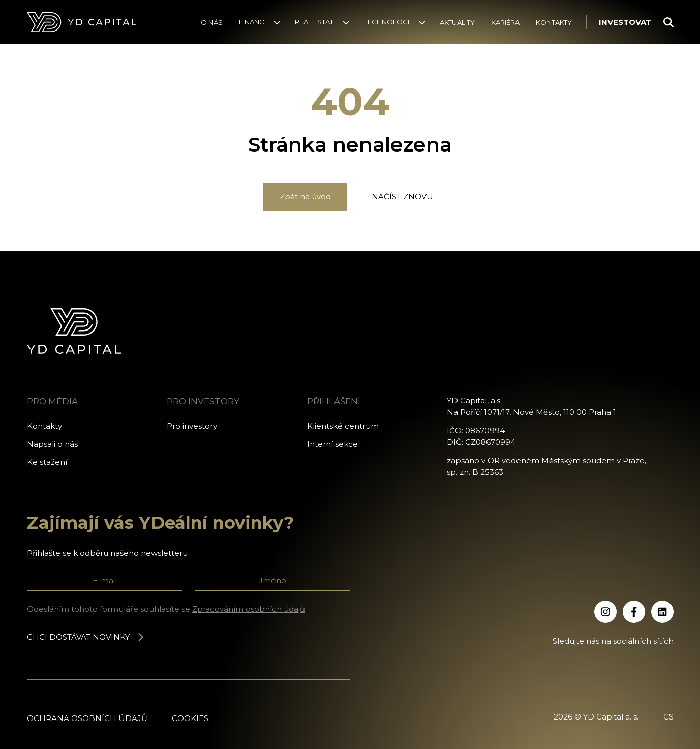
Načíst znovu (402, 197)
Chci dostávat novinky (86, 637)
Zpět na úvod (305, 197)
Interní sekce (332, 444)
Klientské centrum (343, 426)
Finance (254, 22)
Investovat (625, 22)
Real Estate (316, 22)
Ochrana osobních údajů (87, 718)
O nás (212, 22)
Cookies (190, 718)
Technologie (389, 22)
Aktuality (457, 22)
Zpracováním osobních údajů (249, 609)
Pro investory (192, 426)
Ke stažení (47, 462)
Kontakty (554, 22)
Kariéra (505, 22)
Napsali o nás (52, 444)
